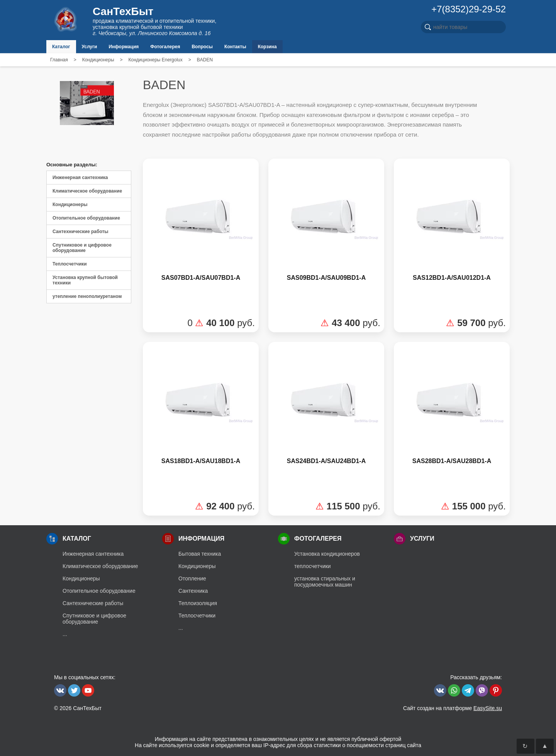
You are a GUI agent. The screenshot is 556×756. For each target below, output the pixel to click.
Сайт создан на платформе (453, 708)
